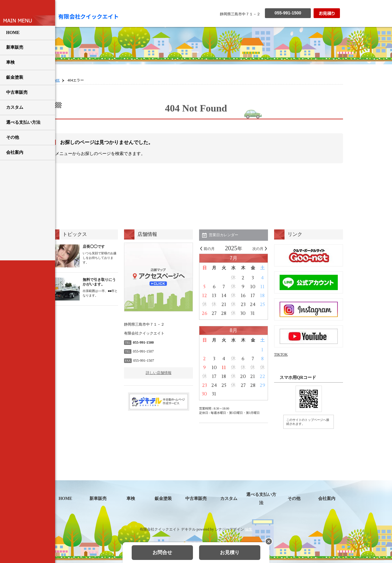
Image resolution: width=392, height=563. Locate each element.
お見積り (230, 552)
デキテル (188, 529)
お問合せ (162, 552)
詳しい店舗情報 (159, 373)
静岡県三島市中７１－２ (240, 14)
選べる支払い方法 (23, 122)
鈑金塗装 (15, 77)
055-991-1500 (288, 13)
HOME (13, 33)
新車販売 (15, 47)
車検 (10, 62)
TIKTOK (281, 354)
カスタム (15, 107)
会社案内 (15, 152)
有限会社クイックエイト (89, 16)
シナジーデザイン (229, 529)
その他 (13, 137)
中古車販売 (17, 92)
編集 (249, 529)
